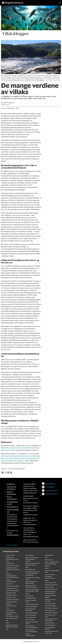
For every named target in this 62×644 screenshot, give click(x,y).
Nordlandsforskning (31, 598)
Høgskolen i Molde (11, 593)
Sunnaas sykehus (49, 587)
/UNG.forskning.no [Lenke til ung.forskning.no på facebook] (52, 490)
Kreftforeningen (10, 610)
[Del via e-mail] (11, 473)
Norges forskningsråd (31, 607)
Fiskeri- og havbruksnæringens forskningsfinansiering (12, 576)
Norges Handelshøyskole (32, 604)
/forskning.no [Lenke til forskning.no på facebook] (50, 487)
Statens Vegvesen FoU (51, 583)
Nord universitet (30, 596)
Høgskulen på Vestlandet (12, 600)
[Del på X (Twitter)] (5, 473)
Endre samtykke (12, 545)
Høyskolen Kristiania (11, 602)
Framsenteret (9, 584)
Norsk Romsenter (30, 620)
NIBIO (7, 623)
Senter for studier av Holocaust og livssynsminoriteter (50, 576)
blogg (4, 469)
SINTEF (47, 568)
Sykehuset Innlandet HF (51, 589)
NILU (7, 629)
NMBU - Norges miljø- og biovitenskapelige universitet (32, 559)
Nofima (27, 593)
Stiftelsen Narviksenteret (51, 585)
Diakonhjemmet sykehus (12, 566)
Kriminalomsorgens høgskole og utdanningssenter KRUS (12, 614)
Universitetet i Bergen (51, 606)
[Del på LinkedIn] (8, 473)
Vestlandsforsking (50, 623)
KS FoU (8, 608)
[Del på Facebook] (2, 473)
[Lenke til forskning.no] (29, 2)
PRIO (46, 557)
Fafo (7, 572)
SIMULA (47, 566)
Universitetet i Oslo (50, 610)
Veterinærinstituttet (50, 625)
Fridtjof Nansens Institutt (12, 586)
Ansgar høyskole (10, 555)
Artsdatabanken (10, 563)
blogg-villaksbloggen (17, 469)
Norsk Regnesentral (31, 617)
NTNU (27, 567)
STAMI (47, 580)
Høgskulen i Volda (11, 597)
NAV (7, 621)
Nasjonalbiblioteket (30, 570)
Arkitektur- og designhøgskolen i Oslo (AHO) (12, 559)
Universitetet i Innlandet (51, 608)
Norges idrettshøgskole (32, 613)
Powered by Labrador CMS (31, 642)
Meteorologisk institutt (12, 618)
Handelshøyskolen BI (11, 588)
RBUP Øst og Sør (49, 560)
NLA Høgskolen (30, 555)
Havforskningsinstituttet (12, 591)
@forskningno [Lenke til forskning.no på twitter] (50, 484)
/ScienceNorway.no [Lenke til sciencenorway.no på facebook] (52, 494)
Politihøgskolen (49, 555)
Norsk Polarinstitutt (31, 615)
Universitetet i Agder (50, 604)
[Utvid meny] (60, 3)
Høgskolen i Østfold (11, 595)
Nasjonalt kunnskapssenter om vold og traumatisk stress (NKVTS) (33, 574)
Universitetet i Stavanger (51, 613)
